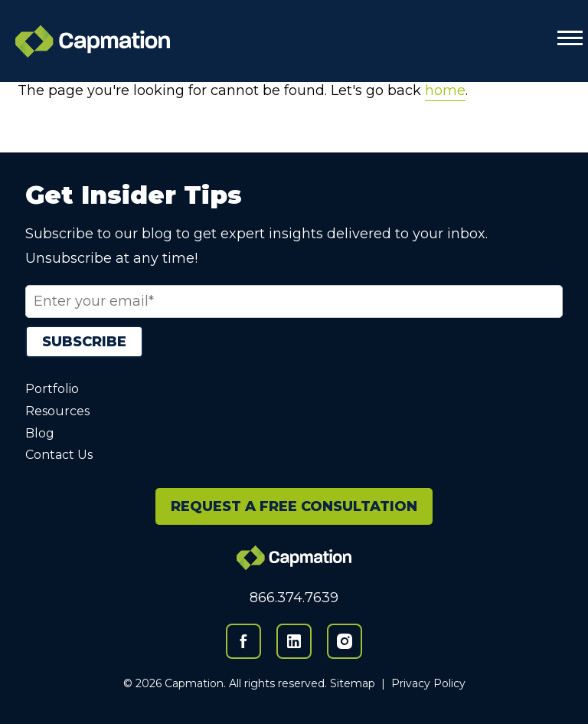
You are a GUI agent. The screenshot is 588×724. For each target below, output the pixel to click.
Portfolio (52, 389)
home (445, 90)
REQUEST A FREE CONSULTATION (294, 506)
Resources (57, 411)
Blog (40, 433)
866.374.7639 (294, 598)
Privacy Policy (428, 683)
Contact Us (59, 455)
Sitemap (353, 683)
